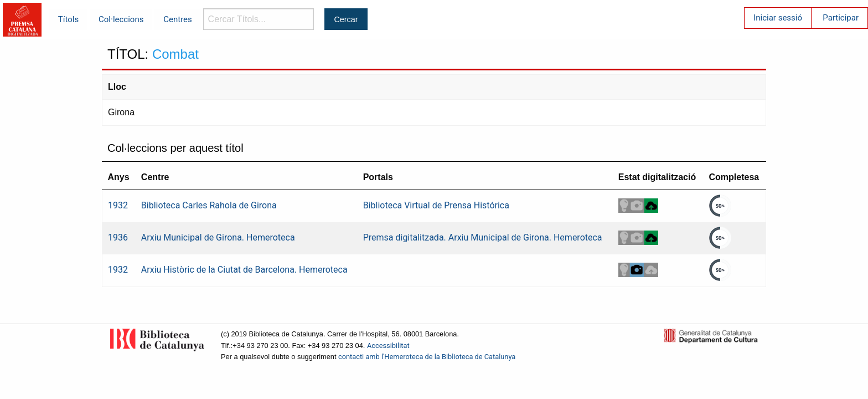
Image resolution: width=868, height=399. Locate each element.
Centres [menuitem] (178, 19)
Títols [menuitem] (68, 19)
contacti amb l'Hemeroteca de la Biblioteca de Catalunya (427, 357)
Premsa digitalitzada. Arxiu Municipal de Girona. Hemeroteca (483, 237)
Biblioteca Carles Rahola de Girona (209, 205)
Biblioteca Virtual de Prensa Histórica (436, 205)
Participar (841, 18)
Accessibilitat (388, 346)
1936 (118, 237)
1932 (118, 205)
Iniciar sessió (778, 18)
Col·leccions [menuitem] (121, 19)
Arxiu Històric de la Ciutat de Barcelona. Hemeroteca (244, 270)
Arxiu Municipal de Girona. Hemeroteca (218, 237)
